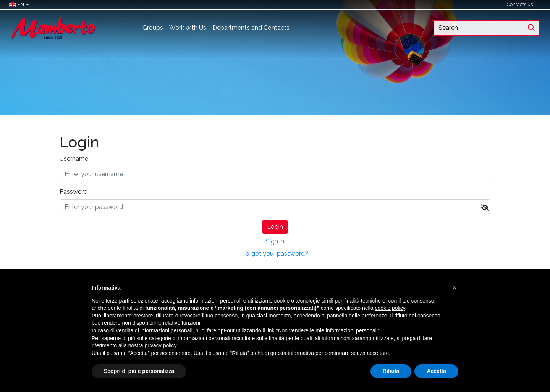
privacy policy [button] (161, 345)
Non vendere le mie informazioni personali (328, 330)
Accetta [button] (436, 371)
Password (74, 192)
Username (74, 159)
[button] (17, 5)
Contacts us (520, 4)
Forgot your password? (275, 254)
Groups (153, 28)
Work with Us (188, 28)
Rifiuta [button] (391, 371)
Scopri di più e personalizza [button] (139, 371)
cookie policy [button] (390, 308)
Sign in (275, 241)
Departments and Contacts (251, 28)
